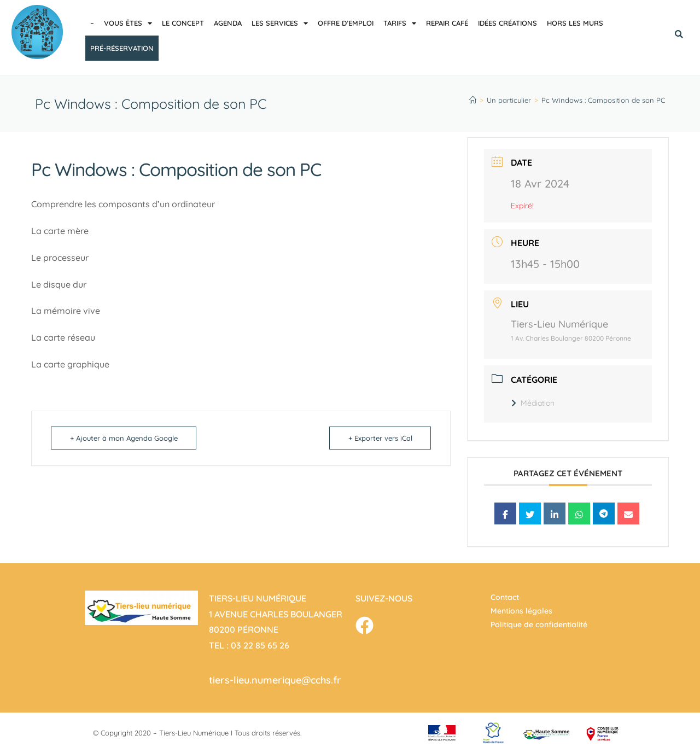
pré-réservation (122, 48)
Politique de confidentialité (539, 624)
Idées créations (507, 23)
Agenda (228, 23)
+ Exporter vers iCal (380, 438)
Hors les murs (575, 23)
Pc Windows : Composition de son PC (603, 100)
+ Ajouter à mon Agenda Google (124, 438)
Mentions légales (521, 611)
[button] (679, 34)
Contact (505, 597)
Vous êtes (128, 23)
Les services (280, 23)
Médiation (533, 403)
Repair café (447, 23)
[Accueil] (473, 100)
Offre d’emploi (346, 23)
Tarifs (400, 23)
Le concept (183, 23)
